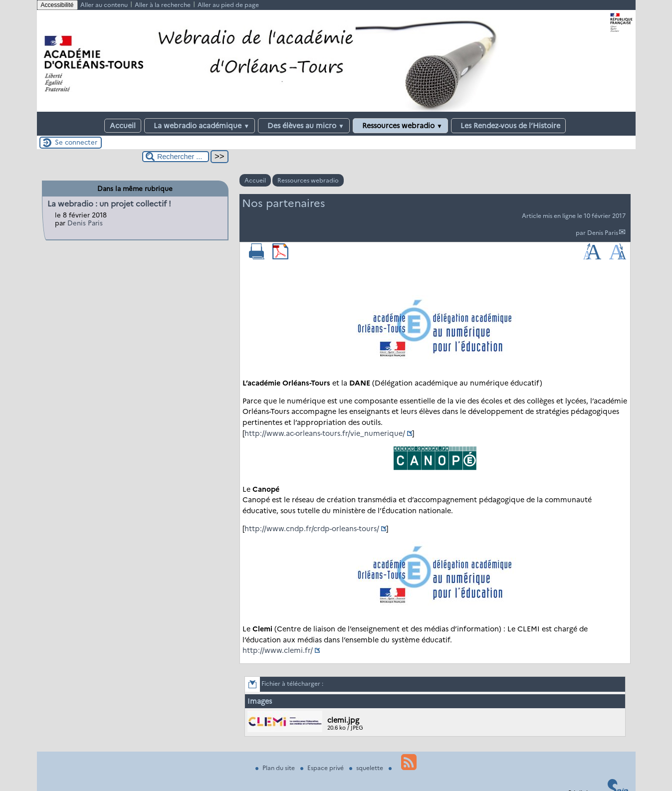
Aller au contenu (104, 5)
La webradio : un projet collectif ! (109, 204)
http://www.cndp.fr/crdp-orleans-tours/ (312, 529)
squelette (367, 768)
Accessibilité (57, 5)
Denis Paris (603, 233)
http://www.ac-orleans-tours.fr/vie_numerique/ (325, 433)
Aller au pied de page (228, 5)
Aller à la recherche (163, 5)
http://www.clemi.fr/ (278, 650)
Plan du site (276, 768)
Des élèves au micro (304, 126)
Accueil (123, 126)
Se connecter (76, 142)
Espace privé (323, 768)
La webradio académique (200, 126)
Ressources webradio (400, 126)
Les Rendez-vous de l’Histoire (508, 126)
